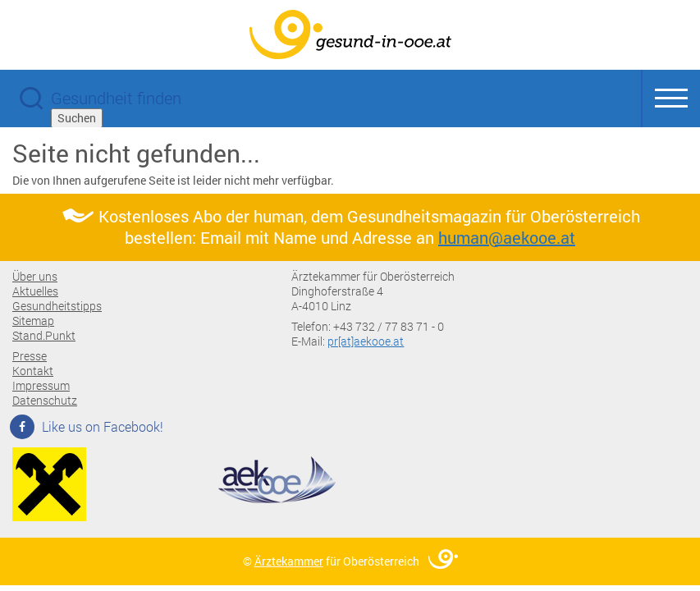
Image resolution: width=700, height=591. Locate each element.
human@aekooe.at (507, 237)
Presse (30, 356)
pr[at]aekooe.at (366, 341)
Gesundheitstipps (57, 306)
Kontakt (33, 371)
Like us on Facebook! (88, 426)
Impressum (41, 385)
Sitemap (33, 321)
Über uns (35, 276)
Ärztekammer (289, 561)
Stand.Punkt (44, 335)
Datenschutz (45, 400)
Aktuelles (35, 291)
